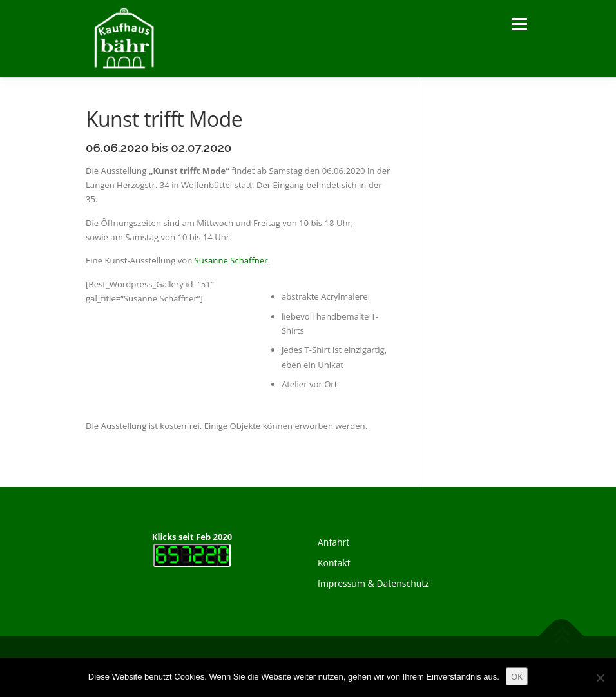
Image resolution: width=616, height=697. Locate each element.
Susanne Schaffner (231, 260)
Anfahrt (333, 542)
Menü (519, 24)
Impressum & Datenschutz (373, 583)
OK (517, 676)
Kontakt (334, 563)
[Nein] (600, 678)
